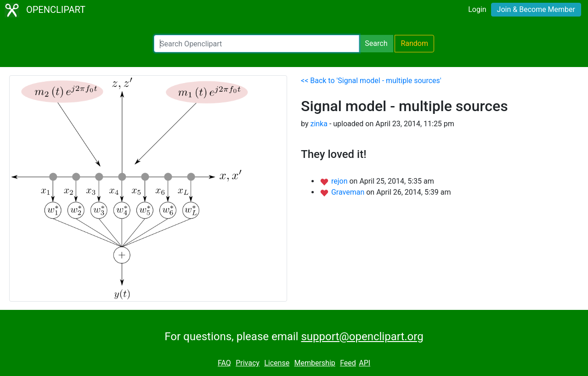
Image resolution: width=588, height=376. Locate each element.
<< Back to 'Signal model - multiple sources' (371, 81)
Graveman (349, 192)
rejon (340, 181)
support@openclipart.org (362, 337)
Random (414, 43)
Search (376, 43)
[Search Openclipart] (257, 44)
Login (477, 9)
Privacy (248, 363)
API (365, 363)
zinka (319, 124)
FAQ (224, 363)
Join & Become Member (536, 9)
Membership (314, 363)
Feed (348, 363)
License (277, 363)
